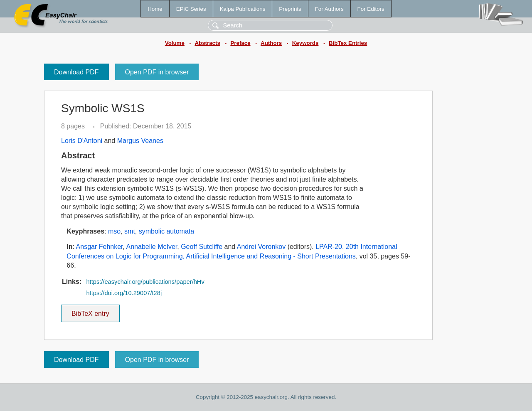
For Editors (371, 9)
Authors (271, 43)
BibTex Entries (348, 43)
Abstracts (207, 43)
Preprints (290, 9)
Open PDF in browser (157, 72)
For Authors (329, 9)
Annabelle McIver (152, 247)
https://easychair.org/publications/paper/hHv (145, 282)
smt (130, 231)
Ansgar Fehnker (100, 247)
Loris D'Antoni (82, 141)
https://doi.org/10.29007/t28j (124, 293)
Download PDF (76, 72)
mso (114, 231)
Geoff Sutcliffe (202, 247)
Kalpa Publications (243, 9)
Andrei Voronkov (261, 247)
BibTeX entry (90, 311)
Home (155, 9)
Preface (240, 43)
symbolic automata (166, 231)
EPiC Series (191, 9)
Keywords (305, 43)
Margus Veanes (140, 141)
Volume (175, 43)
